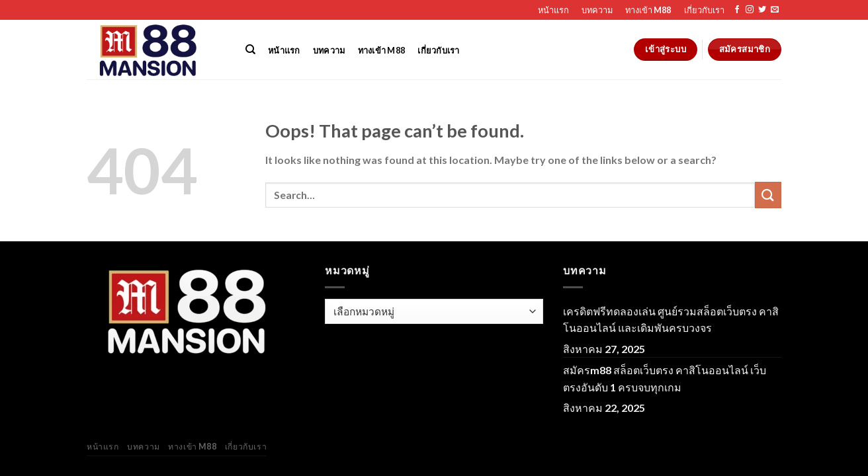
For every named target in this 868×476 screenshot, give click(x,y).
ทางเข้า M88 (648, 10)
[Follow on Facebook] (737, 10)
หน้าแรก (553, 10)
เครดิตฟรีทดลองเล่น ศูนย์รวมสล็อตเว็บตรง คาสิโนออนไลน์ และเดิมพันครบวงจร (671, 320)
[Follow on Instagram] (750, 10)
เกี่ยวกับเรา (704, 10)
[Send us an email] (775, 10)
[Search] (250, 50)
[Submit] (768, 195)
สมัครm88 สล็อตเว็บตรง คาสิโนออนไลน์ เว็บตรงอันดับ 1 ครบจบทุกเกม (665, 378)
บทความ (597, 10)
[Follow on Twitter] (762, 10)
